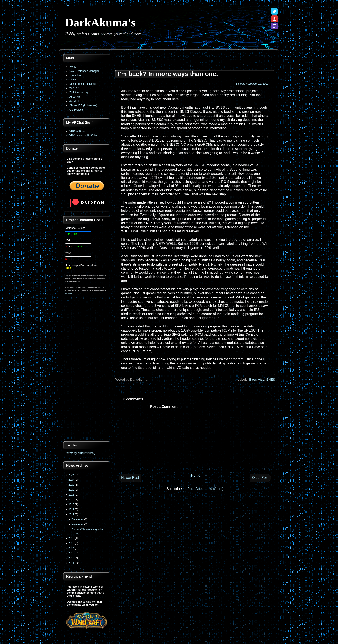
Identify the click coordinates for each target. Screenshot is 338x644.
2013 (71, 553)
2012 (71, 558)
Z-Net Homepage (79, 93)
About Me (75, 97)
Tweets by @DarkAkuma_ (80, 453)
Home (73, 67)
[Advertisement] (87, 369)
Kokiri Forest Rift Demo (83, 84)
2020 (71, 500)
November (77, 524)
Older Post (260, 478)
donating (68, 293)
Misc (261, 379)
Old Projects (76, 110)
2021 (71, 495)
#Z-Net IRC (76, 101)
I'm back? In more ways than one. (168, 74)
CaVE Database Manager (84, 71)
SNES (271, 379)
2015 (71, 543)
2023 (71, 485)
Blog (252, 379)
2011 (71, 563)
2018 (71, 510)
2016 (71, 538)
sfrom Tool (75, 75)
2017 (71, 514)
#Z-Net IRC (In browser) (83, 105)
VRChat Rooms (78, 131)
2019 (71, 505)
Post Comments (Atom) (205, 489)
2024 (71, 480)
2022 (71, 490)
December (77, 519)
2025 (71, 475)
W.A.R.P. (74, 88)
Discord (74, 80)
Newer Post (130, 478)
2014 (71, 548)
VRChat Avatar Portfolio (83, 136)
